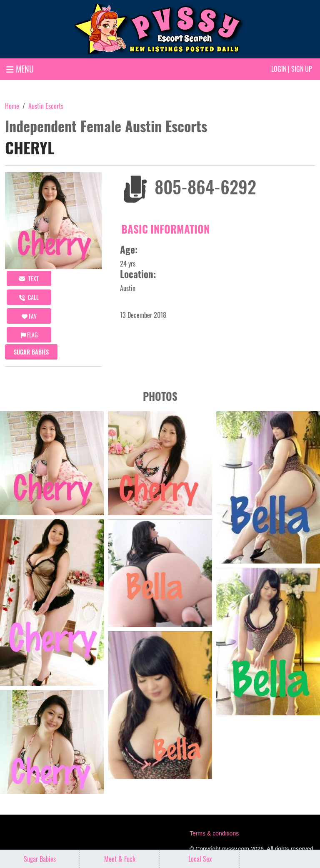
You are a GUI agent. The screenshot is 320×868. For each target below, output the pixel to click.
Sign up (302, 69)
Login (279, 69)
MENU (20, 69)
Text (29, 278)
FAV (29, 316)
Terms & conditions (214, 833)
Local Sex (200, 859)
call (29, 297)
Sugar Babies (31, 352)
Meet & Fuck (120, 859)
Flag (29, 335)
